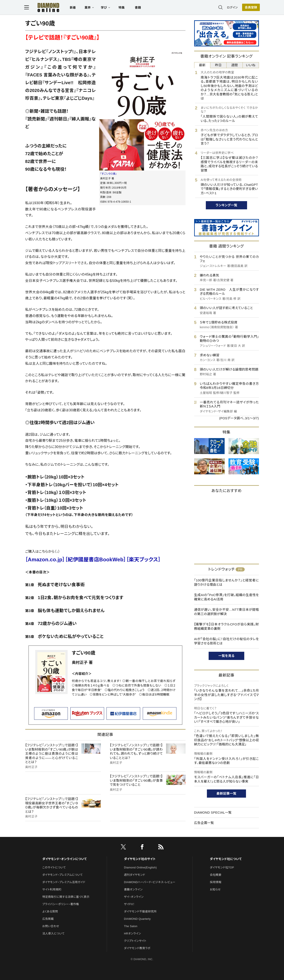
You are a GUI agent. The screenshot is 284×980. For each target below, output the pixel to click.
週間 (235, 65)
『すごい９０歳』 (109, 174)
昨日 (218, 65)
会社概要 (216, 875)
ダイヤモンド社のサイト (140, 859)
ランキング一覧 (226, 205)
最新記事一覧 (227, 793)
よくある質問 (50, 911)
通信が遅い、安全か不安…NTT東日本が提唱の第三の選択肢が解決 (227, 612)
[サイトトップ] (45, 7)
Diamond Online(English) (140, 867)
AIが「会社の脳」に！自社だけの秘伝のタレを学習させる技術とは (227, 641)
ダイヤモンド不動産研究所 (140, 911)
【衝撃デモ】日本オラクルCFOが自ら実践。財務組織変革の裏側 (227, 626)
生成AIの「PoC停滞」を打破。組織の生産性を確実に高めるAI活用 (227, 597)
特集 (123, 8)
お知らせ (215, 889)
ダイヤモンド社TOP (222, 867)
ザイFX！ (129, 904)
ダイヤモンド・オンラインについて (65, 859)
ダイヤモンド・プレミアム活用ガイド (64, 882)
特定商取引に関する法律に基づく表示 (66, 897)
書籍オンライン (133, 889)
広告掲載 (48, 919)
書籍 (139, 8)
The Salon (131, 926)
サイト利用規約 (52, 889)
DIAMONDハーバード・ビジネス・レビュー (150, 882)
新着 (74, 8)
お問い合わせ (51, 926)
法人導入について (53, 933)
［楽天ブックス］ (143, 559)
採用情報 (216, 882)
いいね (251, 65)
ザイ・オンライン (134, 897)
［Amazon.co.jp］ (45, 559)
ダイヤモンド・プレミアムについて (63, 875)
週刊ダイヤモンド (135, 875)
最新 (202, 65)
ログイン (231, 7)
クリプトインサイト (135, 941)
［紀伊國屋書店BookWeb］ (96, 559)
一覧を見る (226, 656)
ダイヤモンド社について (226, 859)
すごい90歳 (84, 653)
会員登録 (250, 8)
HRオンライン (132, 933)
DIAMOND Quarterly (137, 919)
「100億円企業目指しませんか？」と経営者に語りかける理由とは (227, 582)
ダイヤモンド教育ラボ (137, 948)
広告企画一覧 (204, 823)
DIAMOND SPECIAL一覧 (213, 812)
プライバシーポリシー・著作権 (61, 904)
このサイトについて (54, 867)
